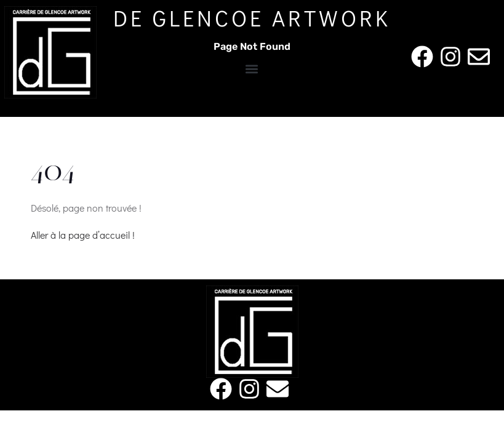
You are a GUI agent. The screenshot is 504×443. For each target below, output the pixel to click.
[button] (252, 69)
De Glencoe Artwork (252, 18)
